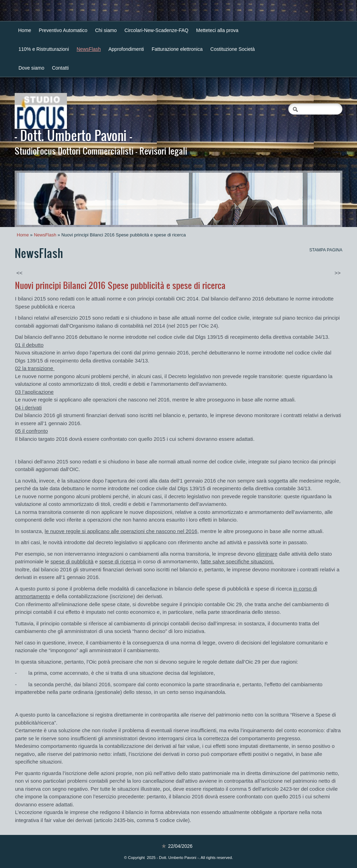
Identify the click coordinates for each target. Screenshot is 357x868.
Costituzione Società (233, 49)
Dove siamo (31, 68)
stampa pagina (326, 250)
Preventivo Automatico (63, 30)
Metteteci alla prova (217, 30)
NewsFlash (89, 49)
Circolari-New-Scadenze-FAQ (157, 30)
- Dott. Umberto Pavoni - (73, 135)
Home (25, 30)
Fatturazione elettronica (177, 49)
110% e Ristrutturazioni (44, 49)
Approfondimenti (126, 49)
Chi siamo (106, 30)
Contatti (60, 68)
